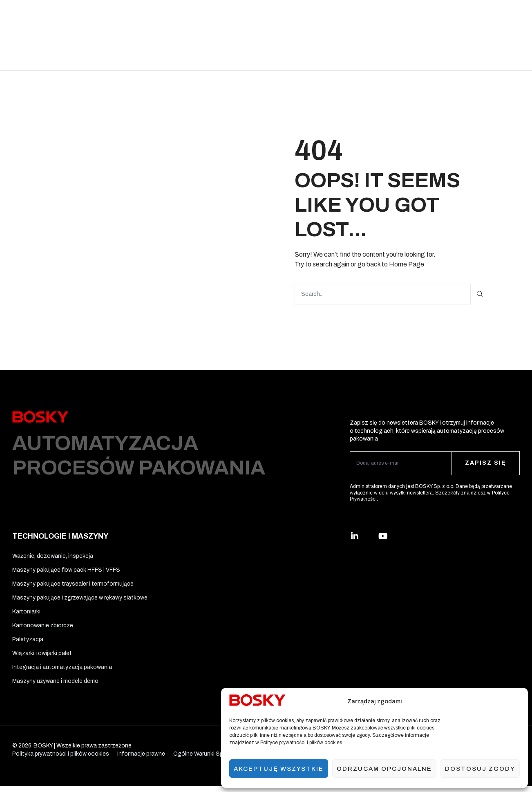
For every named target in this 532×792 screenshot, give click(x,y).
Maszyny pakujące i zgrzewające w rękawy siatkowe (80, 599)
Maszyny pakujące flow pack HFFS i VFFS (66, 570)
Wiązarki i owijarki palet (42, 657)
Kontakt (250, 53)
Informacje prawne (141, 760)
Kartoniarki (26, 614)
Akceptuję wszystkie (279, 769)
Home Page (407, 264)
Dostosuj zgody (480, 769)
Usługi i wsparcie (374, 17)
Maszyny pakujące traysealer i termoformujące (73, 585)
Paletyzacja (28, 643)
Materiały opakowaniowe (253, 17)
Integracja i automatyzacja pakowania (62, 672)
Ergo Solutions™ (319, 17)
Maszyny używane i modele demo (55, 687)
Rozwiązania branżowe (109, 17)
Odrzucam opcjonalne (384, 769)
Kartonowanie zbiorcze (43, 628)
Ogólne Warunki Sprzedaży (208, 760)
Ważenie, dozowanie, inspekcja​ (53, 556)
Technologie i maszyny (180, 17)
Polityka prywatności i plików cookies (61, 760)
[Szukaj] (480, 294)
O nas (414, 17)
